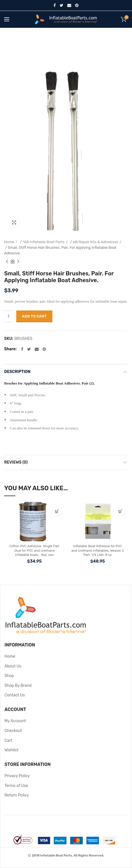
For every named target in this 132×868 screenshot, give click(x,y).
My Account (15, 721)
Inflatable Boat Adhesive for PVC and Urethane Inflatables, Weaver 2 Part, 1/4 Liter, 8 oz (98, 550)
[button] (57, 511)
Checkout (13, 731)
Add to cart (34, 316)
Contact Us (15, 695)
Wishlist (11, 750)
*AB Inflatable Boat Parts (43, 242)
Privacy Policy (17, 776)
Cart (8, 741)
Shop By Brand (18, 686)
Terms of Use (16, 786)
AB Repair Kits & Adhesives (96, 242)
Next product (18, 262)
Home (9, 242)
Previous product (7, 262)
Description (17, 372)
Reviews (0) (16, 462)
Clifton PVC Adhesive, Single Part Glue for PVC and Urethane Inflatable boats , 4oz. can (34, 550)
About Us (13, 666)
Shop (9, 676)
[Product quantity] (8, 316)
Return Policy (17, 795)
